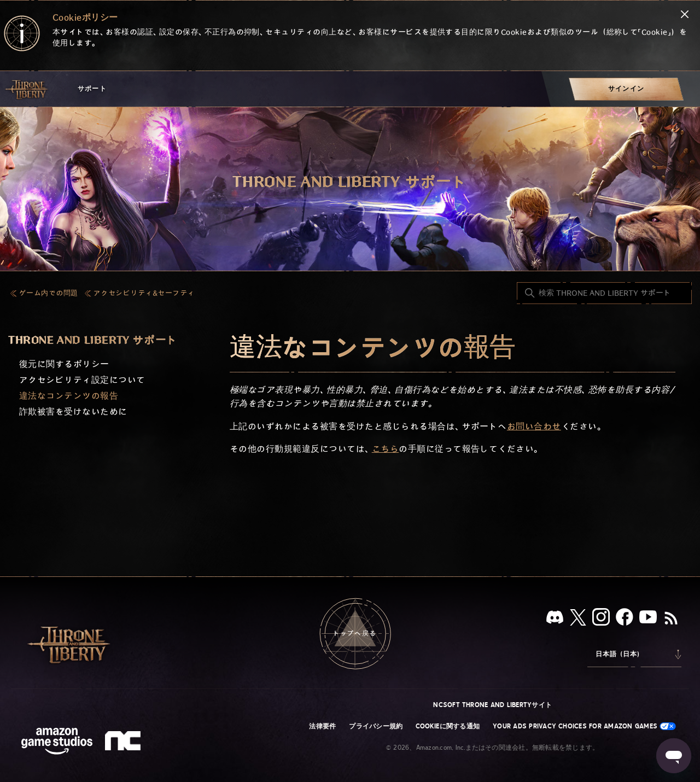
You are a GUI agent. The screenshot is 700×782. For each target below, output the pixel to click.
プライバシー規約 (376, 726)
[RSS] (671, 619)
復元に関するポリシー (64, 364)
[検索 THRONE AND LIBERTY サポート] (604, 293)
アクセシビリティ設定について (82, 380)
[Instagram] (601, 619)
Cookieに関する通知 (448, 726)
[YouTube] (648, 619)
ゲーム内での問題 (49, 293)
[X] (578, 619)
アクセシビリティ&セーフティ (144, 293)
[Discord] (555, 619)
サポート (92, 89)
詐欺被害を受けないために (73, 412)
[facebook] (625, 619)
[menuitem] (626, 89)
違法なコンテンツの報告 (69, 396)
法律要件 (322, 726)
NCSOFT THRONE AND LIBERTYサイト (492, 705)
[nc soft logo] (124, 743)
